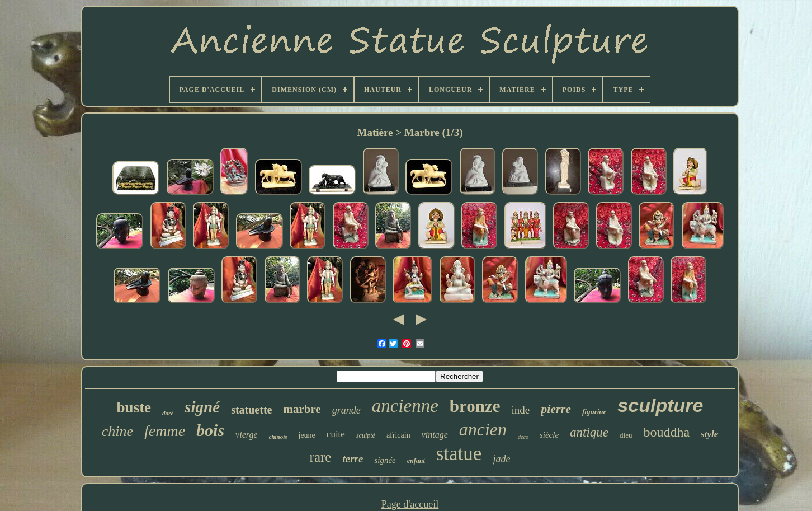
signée (385, 460)
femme (165, 431)
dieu (626, 435)
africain (398, 435)
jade (501, 459)
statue (459, 454)
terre (353, 459)
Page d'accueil (410, 504)
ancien (483, 429)
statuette (251, 410)
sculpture (660, 405)
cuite (336, 434)
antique (589, 432)
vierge (246, 435)
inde (521, 410)
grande (346, 410)
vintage (435, 435)
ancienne (405, 406)
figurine (594, 412)
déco (523, 437)
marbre (302, 409)
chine (117, 431)
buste (134, 407)
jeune (307, 435)
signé (202, 407)
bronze (475, 406)
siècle (549, 435)
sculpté (366, 435)
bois (210, 430)
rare (321, 457)
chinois (278, 437)
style (709, 434)
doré (168, 413)
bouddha (666, 432)
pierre (556, 409)
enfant (416, 461)
